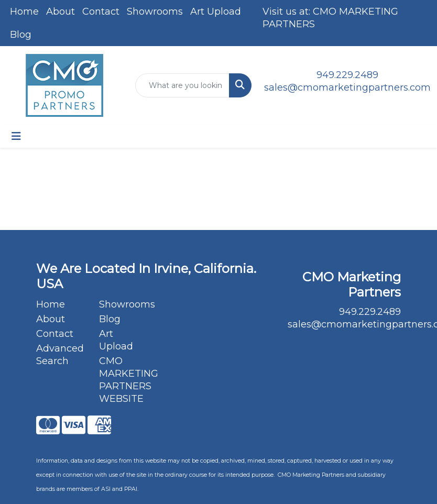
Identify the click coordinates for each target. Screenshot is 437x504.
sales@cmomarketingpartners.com (347, 87)
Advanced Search (60, 355)
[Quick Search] (182, 85)
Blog (21, 35)
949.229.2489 (347, 75)
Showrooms (155, 12)
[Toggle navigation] (16, 136)
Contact (101, 12)
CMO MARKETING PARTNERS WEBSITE (124, 380)
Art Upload (216, 12)
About (61, 12)
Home (24, 12)
